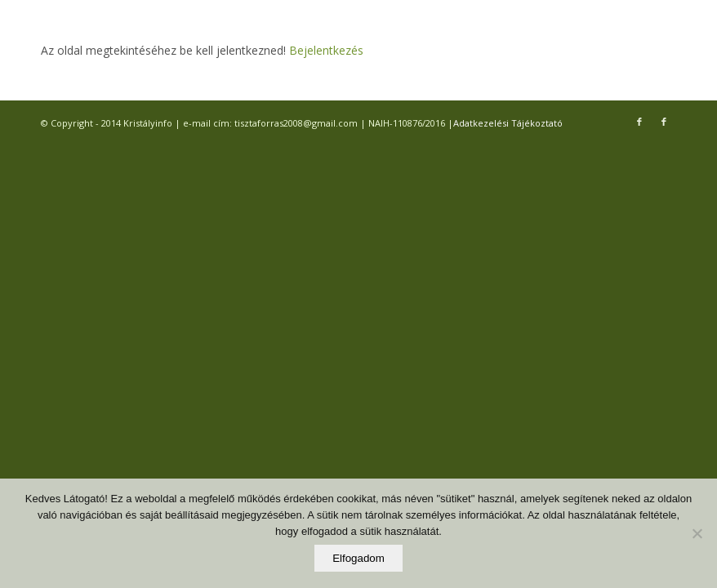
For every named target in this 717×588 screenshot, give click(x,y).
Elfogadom (358, 558)
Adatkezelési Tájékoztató (508, 123)
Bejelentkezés (325, 50)
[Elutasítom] (697, 533)
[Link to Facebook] (639, 122)
